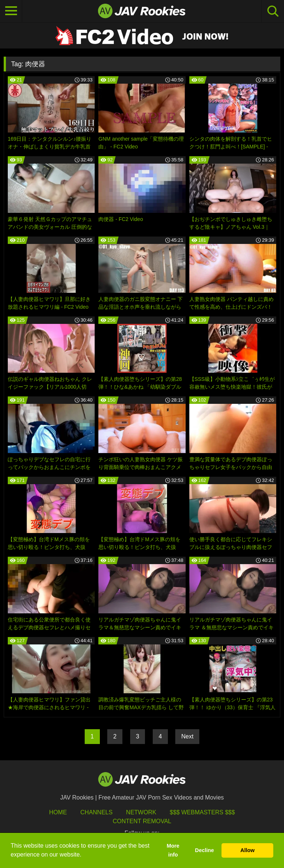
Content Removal (142, 821)
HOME (58, 812)
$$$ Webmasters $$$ (202, 812)
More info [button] (173, 850)
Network (141, 812)
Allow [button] (247, 850)
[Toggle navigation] (11, 11)
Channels (96, 812)
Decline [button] (204, 850)
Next (187, 736)
